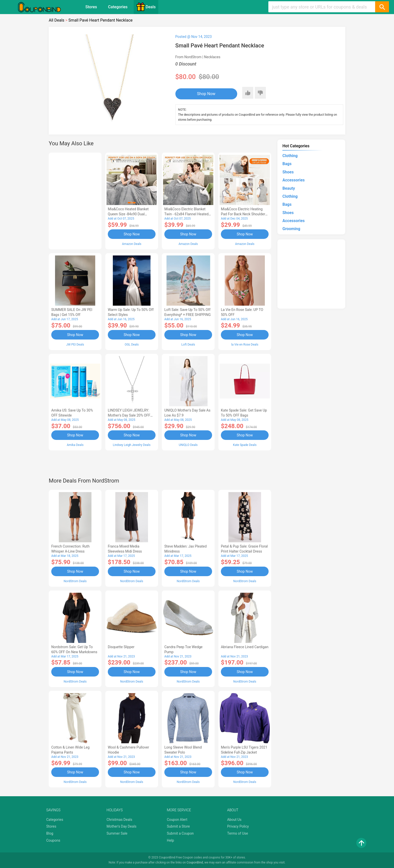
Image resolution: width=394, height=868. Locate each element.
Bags (287, 164)
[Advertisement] (75, 200)
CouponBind (195, 862)
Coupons (53, 840)
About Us (234, 820)
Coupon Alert (177, 820)
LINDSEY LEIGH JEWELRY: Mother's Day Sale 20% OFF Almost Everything (129, 415)
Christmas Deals (119, 820)
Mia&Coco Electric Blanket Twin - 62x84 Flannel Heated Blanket (186, 214)
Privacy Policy (238, 826)
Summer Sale (117, 833)
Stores (91, 7)
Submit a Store (178, 826)
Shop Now (206, 94)
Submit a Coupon (180, 833)
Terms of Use (238, 833)
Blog (50, 833)
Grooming (291, 229)
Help (170, 840)
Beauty (289, 188)
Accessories (293, 180)
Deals (146, 7)
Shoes (288, 172)
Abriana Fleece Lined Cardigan (245, 647)
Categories (118, 7)
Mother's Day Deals (121, 826)
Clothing (290, 156)
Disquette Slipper (121, 647)
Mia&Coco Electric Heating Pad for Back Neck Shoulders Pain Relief (244, 214)
